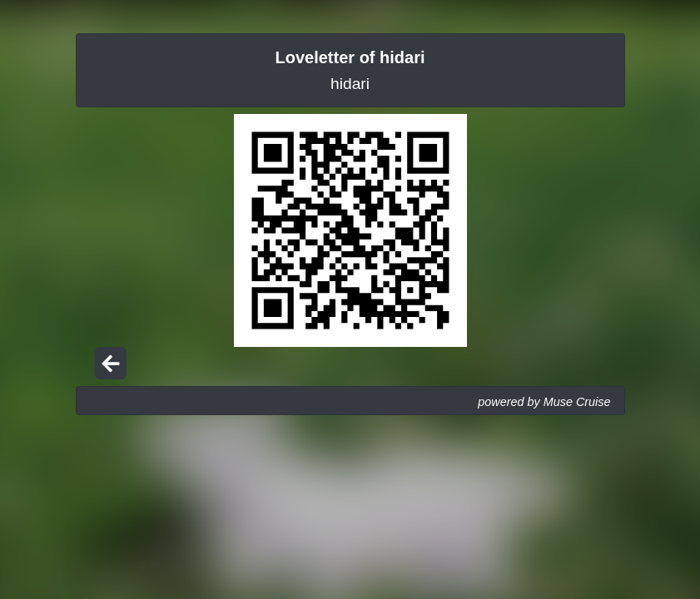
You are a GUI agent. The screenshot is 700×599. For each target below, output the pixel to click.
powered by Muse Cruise (544, 402)
